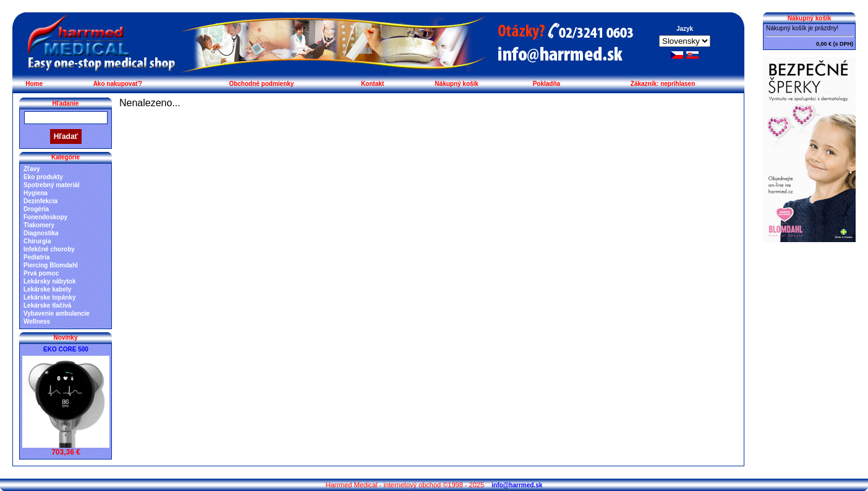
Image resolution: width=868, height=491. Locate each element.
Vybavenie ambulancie (57, 313)
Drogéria (36, 209)
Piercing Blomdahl (51, 265)
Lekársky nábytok (50, 281)
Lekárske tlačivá (47, 305)
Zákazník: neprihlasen (663, 84)
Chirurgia (37, 241)
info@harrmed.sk (517, 485)
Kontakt (372, 84)
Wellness (37, 321)
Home (34, 84)
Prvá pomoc (41, 273)
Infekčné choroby (49, 249)
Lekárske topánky (50, 297)
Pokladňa (547, 84)
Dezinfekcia (40, 201)
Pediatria (36, 257)
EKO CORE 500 (66, 349)
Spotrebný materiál (52, 185)
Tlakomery (39, 225)
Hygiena (36, 193)
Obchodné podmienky (261, 84)
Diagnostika (41, 233)
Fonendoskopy (45, 217)
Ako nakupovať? (118, 84)
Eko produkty (43, 177)
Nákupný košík (457, 84)
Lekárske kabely (47, 289)
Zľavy (32, 169)
